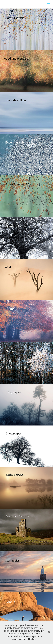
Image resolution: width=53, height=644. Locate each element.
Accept (23, 639)
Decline (32, 639)
